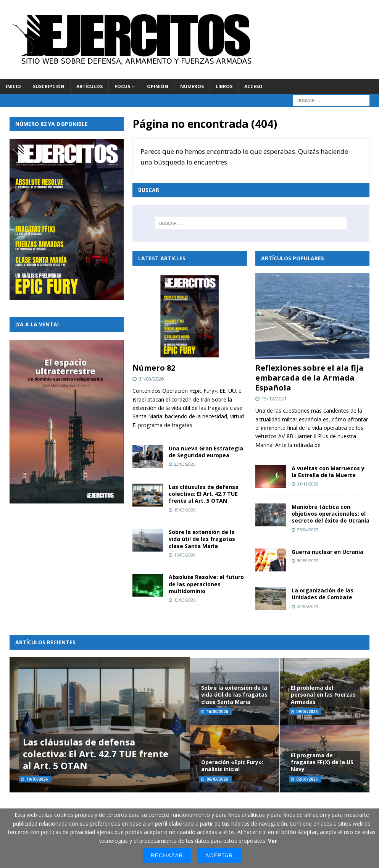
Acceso (253, 86)
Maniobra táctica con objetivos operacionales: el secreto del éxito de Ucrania (331, 514)
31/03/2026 (151, 379)
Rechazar (167, 855)
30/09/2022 (308, 561)
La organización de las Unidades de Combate (323, 594)
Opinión (158, 86)
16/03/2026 (185, 555)
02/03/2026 (307, 779)
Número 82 (154, 368)
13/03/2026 (185, 600)
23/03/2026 (185, 464)
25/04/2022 (308, 530)
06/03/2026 (217, 779)
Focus (122, 86)
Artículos (90, 86)
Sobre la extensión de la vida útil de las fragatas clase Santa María (202, 539)
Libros (224, 86)
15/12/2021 (274, 399)
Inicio (13, 86)
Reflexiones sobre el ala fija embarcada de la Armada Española (310, 378)
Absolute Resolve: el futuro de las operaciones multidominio (206, 584)
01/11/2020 (308, 484)
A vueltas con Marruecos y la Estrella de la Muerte (328, 472)
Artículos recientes (45, 642)
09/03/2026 (307, 712)
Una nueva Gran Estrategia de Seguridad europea (206, 452)
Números (192, 86)
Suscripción (49, 86)
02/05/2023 (308, 606)
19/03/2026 (185, 510)
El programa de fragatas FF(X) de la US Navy (322, 762)
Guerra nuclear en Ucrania (327, 552)
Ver (273, 841)
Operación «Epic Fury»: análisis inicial (232, 766)
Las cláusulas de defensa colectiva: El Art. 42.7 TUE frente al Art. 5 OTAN (204, 494)
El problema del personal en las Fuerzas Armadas (323, 695)
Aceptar (219, 855)
